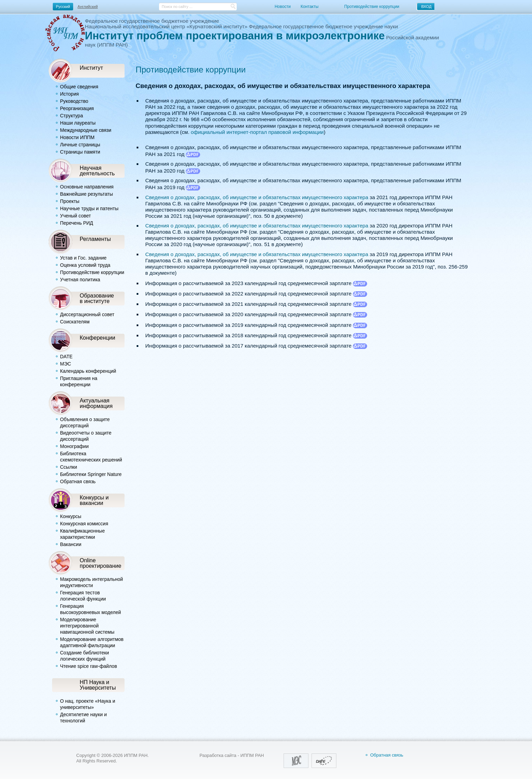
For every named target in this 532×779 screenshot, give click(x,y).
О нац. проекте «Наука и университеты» (88, 704)
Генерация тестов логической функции (83, 596)
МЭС (66, 364)
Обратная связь (78, 481)
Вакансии (71, 544)
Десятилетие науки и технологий (83, 718)
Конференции (97, 338)
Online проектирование (101, 563)
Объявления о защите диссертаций (85, 422)
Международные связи (86, 130)
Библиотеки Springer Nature (91, 474)
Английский (88, 7)
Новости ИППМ (77, 137)
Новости (283, 7)
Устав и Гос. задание (83, 258)
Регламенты (95, 239)
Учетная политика (80, 280)
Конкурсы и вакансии (94, 500)
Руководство (74, 101)
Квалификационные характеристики (82, 534)
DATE (66, 357)
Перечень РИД (77, 223)
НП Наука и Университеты (98, 685)
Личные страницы (80, 145)
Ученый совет (75, 216)
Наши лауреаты (78, 123)
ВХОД (426, 7)
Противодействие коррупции (372, 7)
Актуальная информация (96, 403)
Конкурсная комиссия (84, 524)
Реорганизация (77, 108)
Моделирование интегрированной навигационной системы (87, 626)
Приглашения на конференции (79, 381)
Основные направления (87, 187)
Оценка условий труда (85, 265)
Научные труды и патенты (89, 208)
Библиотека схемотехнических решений (91, 457)
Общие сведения (79, 87)
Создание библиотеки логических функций (85, 656)
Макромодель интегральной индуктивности (91, 582)
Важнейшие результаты (86, 194)
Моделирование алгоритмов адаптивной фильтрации (92, 642)
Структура (71, 116)
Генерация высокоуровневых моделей (90, 609)
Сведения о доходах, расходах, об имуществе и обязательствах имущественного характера (257, 197)
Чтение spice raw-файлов (88, 666)
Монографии (74, 446)
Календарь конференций (88, 371)
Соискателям (75, 322)
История (69, 94)
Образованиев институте (97, 298)
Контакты (309, 7)
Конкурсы (71, 516)
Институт (91, 68)
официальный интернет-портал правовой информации (257, 132)
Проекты (70, 201)
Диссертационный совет (87, 314)
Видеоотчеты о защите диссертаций (86, 436)
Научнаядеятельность (97, 171)
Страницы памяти (80, 152)
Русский (63, 7)
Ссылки (68, 467)
